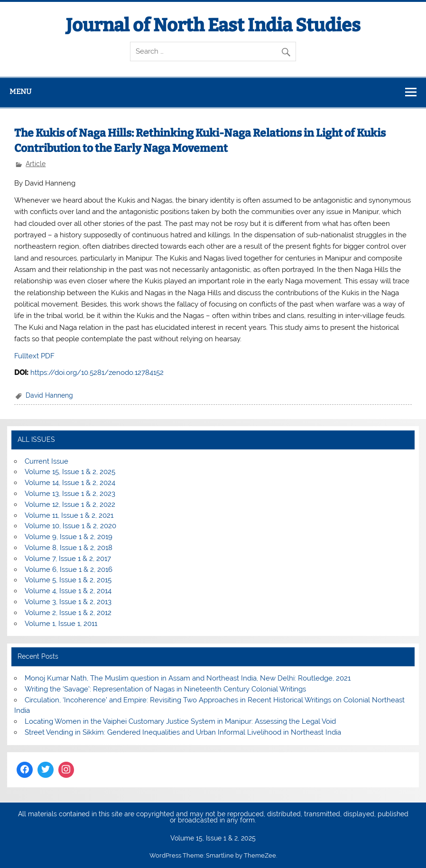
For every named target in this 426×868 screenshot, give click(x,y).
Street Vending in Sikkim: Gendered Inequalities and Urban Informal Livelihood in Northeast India (183, 732)
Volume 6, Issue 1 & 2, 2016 (69, 569)
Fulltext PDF (34, 356)
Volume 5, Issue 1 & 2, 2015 (68, 580)
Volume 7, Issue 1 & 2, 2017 (68, 559)
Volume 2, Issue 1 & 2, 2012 (68, 613)
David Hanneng (49, 395)
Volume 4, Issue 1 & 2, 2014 (68, 591)
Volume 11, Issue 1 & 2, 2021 (69, 515)
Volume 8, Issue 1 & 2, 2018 (69, 548)
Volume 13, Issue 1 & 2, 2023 (70, 494)
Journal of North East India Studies (213, 25)
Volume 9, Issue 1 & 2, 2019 (69, 537)
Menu (20, 92)
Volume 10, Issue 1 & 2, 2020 (70, 526)
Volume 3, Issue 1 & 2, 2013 (68, 602)
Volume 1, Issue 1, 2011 (61, 624)
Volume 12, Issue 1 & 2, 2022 (70, 504)
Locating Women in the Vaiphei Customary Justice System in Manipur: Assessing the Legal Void (180, 721)
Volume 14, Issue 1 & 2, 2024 (70, 483)
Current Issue (46, 461)
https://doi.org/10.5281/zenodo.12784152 (97, 373)
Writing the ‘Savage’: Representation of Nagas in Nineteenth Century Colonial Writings (165, 689)
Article (36, 164)
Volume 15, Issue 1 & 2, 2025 (70, 472)
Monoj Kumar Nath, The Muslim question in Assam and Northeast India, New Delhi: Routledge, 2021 (188, 678)
